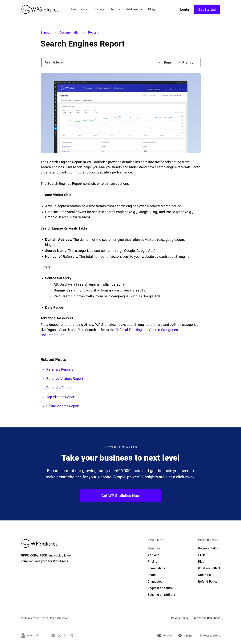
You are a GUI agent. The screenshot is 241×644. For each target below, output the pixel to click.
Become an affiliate (161, 595)
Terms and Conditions (207, 618)
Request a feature (160, 588)
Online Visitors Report (63, 406)
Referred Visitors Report (65, 379)
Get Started (207, 9)
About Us (204, 575)
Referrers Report (59, 388)
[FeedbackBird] (210, 636)
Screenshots (156, 568)
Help (113, 9)
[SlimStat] (186, 636)
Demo (152, 575)
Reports (94, 33)
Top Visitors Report (61, 397)
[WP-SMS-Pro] (165, 636)
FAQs (202, 555)
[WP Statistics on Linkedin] (53, 636)
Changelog (155, 582)
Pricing (99, 9)
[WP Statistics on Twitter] (59, 636)
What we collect (209, 568)
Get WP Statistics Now (120, 496)
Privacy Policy (180, 618)
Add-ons (132, 9)
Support (46, 33)
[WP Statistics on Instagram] (66, 636)
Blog (151, 9)
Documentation (70, 33)
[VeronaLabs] (30, 636)
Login (185, 9)
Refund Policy (208, 582)
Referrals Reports (60, 369)
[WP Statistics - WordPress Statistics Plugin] (40, 9)
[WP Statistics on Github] (72, 636)
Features (78, 9)
